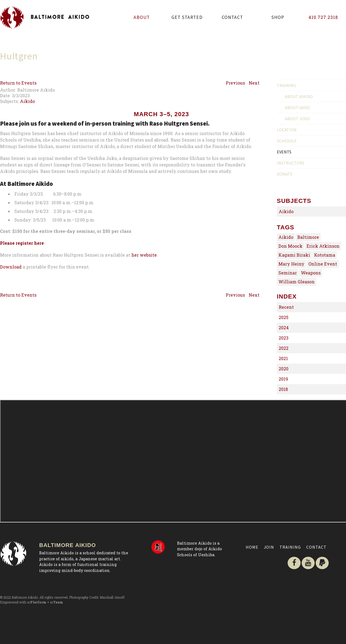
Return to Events (18, 83)
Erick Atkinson (323, 246)
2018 (283, 389)
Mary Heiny (291, 264)
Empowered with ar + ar (31, 602)
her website (144, 308)
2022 (284, 348)
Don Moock (290, 246)
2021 (283, 358)
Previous (235, 83)
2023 (284, 338)
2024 (284, 328)
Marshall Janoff (112, 597)
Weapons (311, 273)
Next (254, 83)
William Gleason (297, 282)
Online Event (323, 264)
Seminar (288, 273)
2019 (283, 379)
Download (11, 320)
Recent (286, 307)
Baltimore (308, 237)
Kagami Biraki (294, 255)
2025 (284, 317)
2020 (284, 369)
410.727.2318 (323, 17)
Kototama (325, 255)
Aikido (27, 101)
